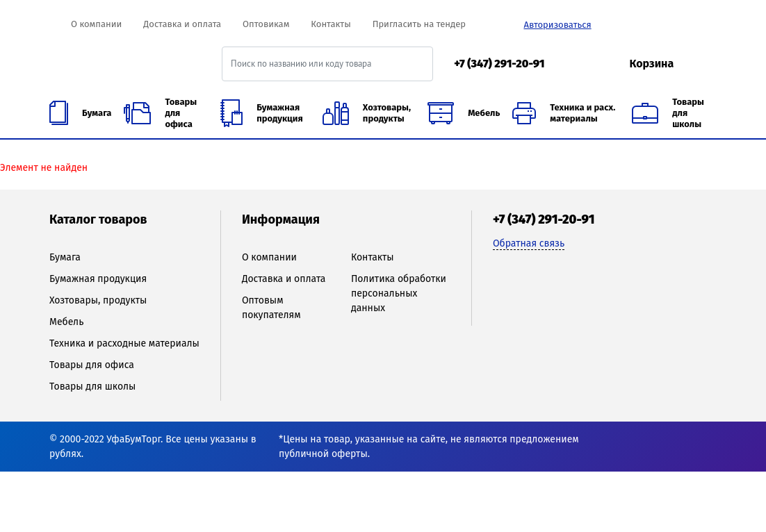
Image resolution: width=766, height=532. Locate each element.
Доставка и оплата (182, 24)
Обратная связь (529, 243)
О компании (96, 24)
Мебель (66, 322)
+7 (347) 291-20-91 (499, 64)
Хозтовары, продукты (98, 300)
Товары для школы (92, 386)
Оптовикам (266, 24)
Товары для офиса (92, 365)
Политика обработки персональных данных (399, 293)
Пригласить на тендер (419, 24)
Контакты (331, 24)
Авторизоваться (557, 25)
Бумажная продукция (98, 279)
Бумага (65, 257)
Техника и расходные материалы (124, 343)
